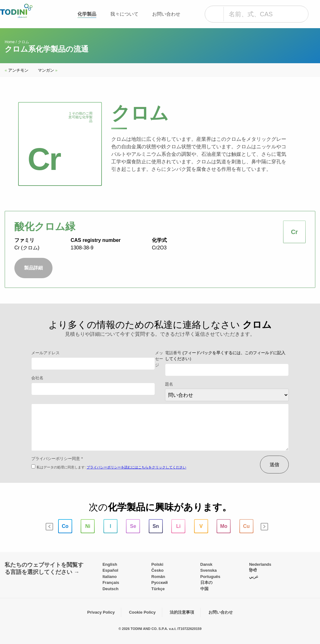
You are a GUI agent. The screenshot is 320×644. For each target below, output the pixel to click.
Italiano (110, 577)
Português (210, 577)
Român (158, 577)
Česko (157, 570)
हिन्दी (253, 570)
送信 (274, 465)
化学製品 (87, 14)
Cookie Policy (142, 612)
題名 (169, 384)
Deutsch (110, 589)
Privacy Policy (101, 612)
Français (111, 583)
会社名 (37, 378)
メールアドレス (45, 353)
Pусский (160, 583)
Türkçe (158, 589)
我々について (124, 14)
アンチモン (17, 70)
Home (10, 42)
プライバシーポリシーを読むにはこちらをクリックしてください (136, 467)
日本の (206, 583)
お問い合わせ (166, 14)
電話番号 (225, 356)
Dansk (206, 564)
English (110, 564)
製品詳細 (33, 268)
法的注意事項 (182, 612)
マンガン (48, 70)
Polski (157, 564)
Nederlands (260, 564)
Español (110, 570)
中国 (204, 589)
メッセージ (159, 359)
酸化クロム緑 (45, 227)
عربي (254, 577)
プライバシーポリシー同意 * (57, 459)
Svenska (209, 570)
